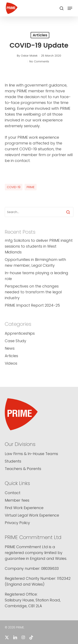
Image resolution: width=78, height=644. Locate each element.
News (10, 348)
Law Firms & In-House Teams (31, 454)
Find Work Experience (24, 508)
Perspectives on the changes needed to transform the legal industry (33, 292)
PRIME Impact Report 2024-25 (32, 305)
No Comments (39, 61)
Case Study (15, 341)
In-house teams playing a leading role (37, 276)
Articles (40, 35)
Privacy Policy (17, 523)
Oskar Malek (29, 56)
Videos (11, 363)
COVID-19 (14, 187)
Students (13, 461)
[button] (70, 8)
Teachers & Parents (23, 469)
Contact (13, 493)
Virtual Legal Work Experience (32, 515)
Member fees (17, 500)
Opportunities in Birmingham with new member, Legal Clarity (35, 262)
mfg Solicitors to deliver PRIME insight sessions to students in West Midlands (39, 246)
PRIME (31, 187)
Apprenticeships (20, 333)
